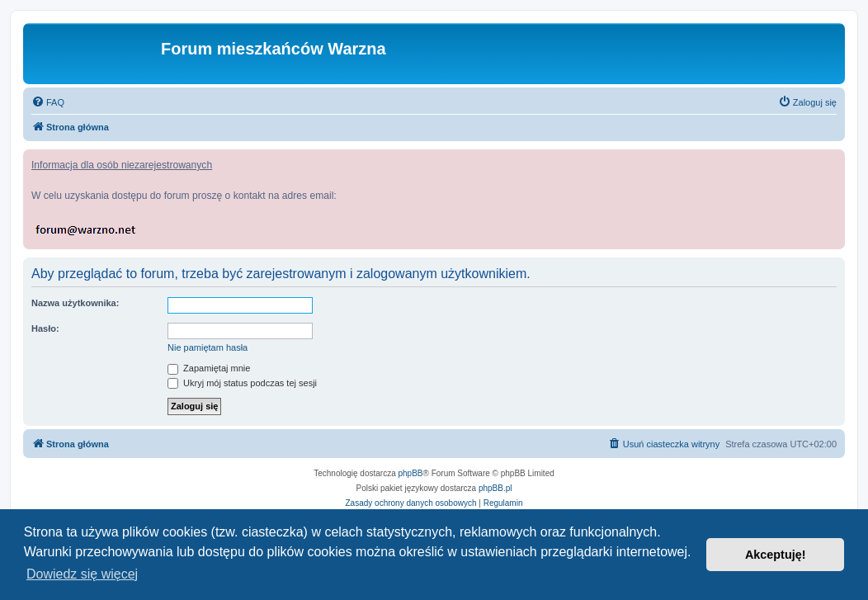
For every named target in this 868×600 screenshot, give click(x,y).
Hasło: (45, 328)
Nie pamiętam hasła (208, 347)
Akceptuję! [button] (776, 555)
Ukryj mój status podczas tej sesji (242, 383)
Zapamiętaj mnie (209, 368)
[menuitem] (48, 102)
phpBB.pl (495, 488)
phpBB (411, 473)
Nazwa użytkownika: (75, 303)
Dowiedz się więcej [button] (82, 574)
